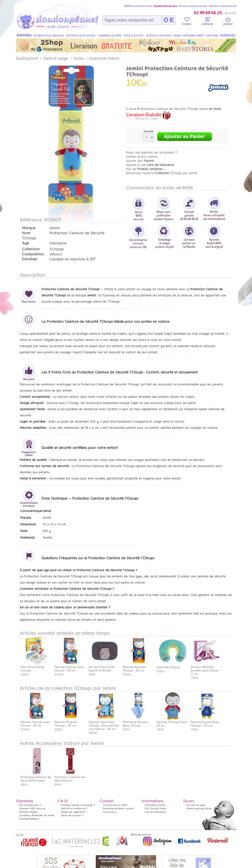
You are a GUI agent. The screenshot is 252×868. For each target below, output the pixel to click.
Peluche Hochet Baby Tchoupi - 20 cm (205, 722)
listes (187, 22)
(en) (37, 819)
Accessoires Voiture (104, 58)
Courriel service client (115, 805)
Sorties (79, 58)
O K (168, 20)
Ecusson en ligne (196, 805)
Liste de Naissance (155, 812)
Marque (29, 228)
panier (228, 22)
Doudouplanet (27, 58)
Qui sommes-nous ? (30, 805)
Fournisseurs (110, 812)
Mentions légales (28, 812)
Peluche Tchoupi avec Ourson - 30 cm (36, 722)
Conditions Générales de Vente (37, 815)
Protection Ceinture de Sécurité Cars (70, 777)
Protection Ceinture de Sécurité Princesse (36, 777)
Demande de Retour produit (118, 808)
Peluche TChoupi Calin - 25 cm (173, 722)
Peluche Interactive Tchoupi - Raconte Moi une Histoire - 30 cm (104, 724)
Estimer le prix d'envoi (142, 157)
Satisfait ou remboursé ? (74, 808)
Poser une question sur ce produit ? (152, 152)
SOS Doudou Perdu (155, 808)
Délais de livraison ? (72, 815)
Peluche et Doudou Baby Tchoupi (137, 722)
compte (207, 22)
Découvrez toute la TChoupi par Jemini (162, 173)
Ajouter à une (150, 165)
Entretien (30, 259)
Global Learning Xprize (199, 808)
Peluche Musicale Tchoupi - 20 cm (69, 722)
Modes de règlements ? (74, 812)
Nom (26, 233)
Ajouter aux (140, 161)
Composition (33, 254)
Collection (31, 249)
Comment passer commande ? (78, 805)
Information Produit (155, 805)
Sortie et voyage (56, 58)
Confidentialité (27, 819)
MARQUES (228, 35)
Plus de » (145, 169)
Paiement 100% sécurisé (32, 808)
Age (26, 243)
